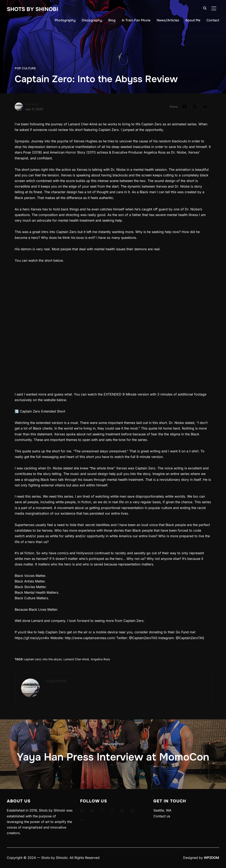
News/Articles (168, 20)
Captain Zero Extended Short (43, 411)
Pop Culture (25, 68)
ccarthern (32, 104)
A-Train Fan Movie (136, 20)
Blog (112, 20)
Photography (65, 20)
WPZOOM (212, 858)
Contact (213, 20)
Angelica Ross (100, 659)
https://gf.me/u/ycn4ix (32, 638)
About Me (193, 20)
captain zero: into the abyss (43, 659)
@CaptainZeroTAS (143, 638)
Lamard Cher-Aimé (76, 659)
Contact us (162, 816)
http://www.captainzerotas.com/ (90, 638)
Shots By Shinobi (32, 9)
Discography (92, 20)
